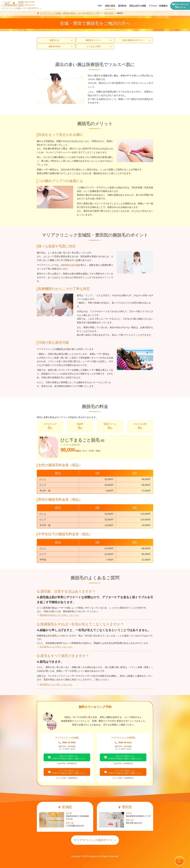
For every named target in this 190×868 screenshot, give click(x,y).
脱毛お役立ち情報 (138, 6)
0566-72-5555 (69, 743)
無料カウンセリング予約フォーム (180, 6)
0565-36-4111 (125, 743)
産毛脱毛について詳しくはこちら (55, 685)
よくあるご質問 (99, 46)
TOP (100, 6)
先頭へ (179, 860)
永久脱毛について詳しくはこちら (55, 647)
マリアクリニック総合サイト (95, 840)
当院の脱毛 (110, 6)
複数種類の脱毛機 (70, 265)
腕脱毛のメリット (99, 40)
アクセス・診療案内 (158, 6)
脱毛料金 (122, 6)
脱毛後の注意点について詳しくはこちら (58, 615)
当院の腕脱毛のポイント (137, 40)
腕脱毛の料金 (61, 46)
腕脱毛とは (61, 40)
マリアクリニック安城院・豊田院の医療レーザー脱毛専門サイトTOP (70, 13)
